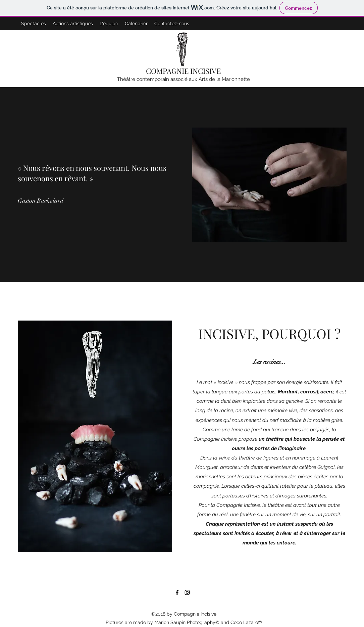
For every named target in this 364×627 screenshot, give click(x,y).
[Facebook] (177, 592)
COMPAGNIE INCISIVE (183, 71)
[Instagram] (187, 592)
